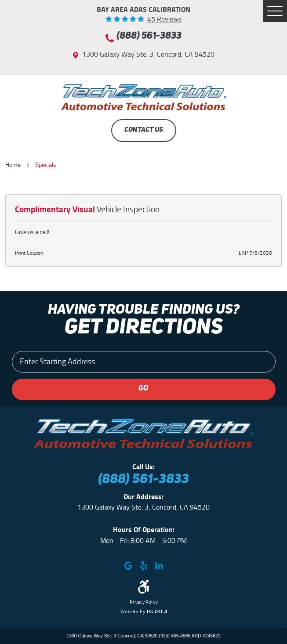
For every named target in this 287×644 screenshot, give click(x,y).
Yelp (143, 566)
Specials (46, 165)
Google (128, 566)
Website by (144, 612)
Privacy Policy (144, 602)
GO (143, 389)
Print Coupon (29, 253)
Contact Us (144, 130)
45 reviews (164, 19)
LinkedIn (159, 566)
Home (13, 165)
